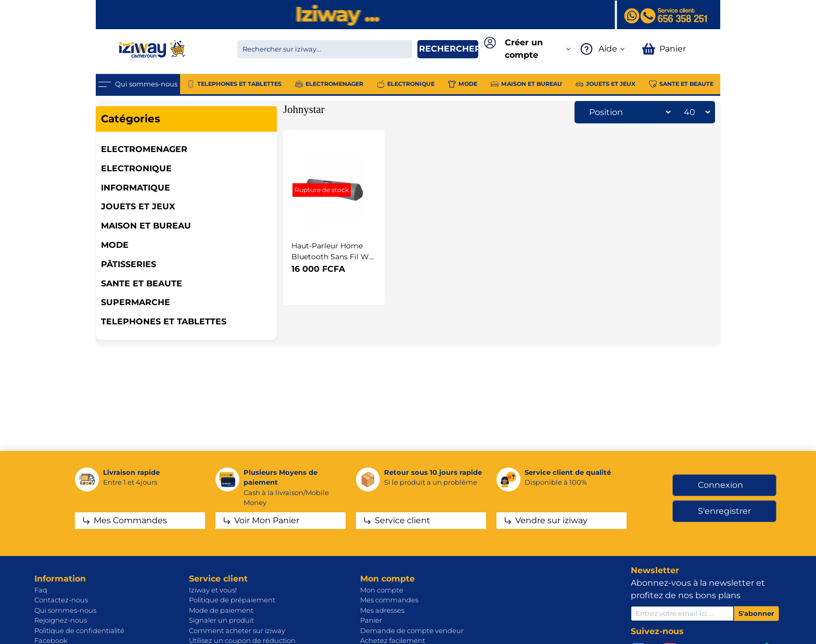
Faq (41, 590)
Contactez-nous (61, 600)
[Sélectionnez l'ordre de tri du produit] (627, 112)
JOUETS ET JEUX (138, 206)
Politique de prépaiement (232, 600)
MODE (115, 245)
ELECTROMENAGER (144, 149)
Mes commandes (389, 600)
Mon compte (382, 590)
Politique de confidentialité (79, 630)
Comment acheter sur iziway (237, 630)
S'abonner (756, 613)
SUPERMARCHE (136, 302)
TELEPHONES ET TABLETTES (164, 321)
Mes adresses (382, 610)
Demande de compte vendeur (412, 630)
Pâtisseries (129, 264)
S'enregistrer (724, 511)
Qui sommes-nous (65, 610)
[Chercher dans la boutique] (325, 49)
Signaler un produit (221, 620)
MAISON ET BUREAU (146, 226)
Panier (371, 620)
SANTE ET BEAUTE (142, 283)
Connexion (721, 485)
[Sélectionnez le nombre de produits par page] (694, 112)
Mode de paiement (221, 610)
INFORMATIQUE (136, 188)
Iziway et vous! (213, 590)
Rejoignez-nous (61, 620)
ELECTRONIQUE (136, 168)
